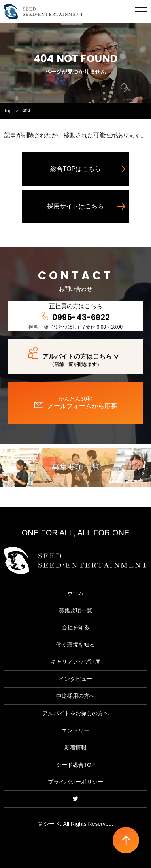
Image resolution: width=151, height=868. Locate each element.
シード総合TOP (76, 765)
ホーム (75, 593)
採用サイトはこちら (75, 206)
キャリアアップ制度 (75, 662)
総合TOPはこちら (76, 169)
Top (8, 111)
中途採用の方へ (75, 696)
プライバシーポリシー (75, 782)
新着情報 (75, 747)
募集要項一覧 (75, 467)
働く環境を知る (75, 645)
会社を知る (75, 627)
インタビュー (75, 679)
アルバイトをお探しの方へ (75, 713)
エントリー (75, 730)
